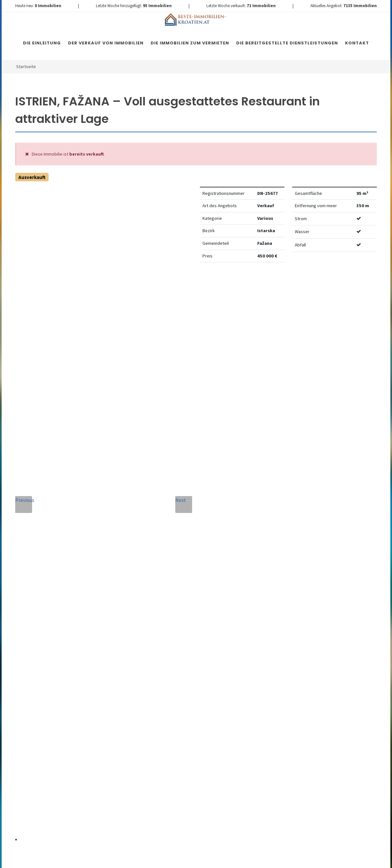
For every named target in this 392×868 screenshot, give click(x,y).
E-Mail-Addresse (210, 559)
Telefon (123, 588)
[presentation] (181, 719)
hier (334, 692)
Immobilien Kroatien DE (131, 859)
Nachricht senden (181, 745)
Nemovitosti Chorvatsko (182, 859)
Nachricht (127, 618)
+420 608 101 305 (62, 645)
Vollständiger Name (140, 559)
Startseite (26, 66)
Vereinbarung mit (160, 691)
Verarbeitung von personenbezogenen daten (160, 691)
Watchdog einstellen (303, 287)
